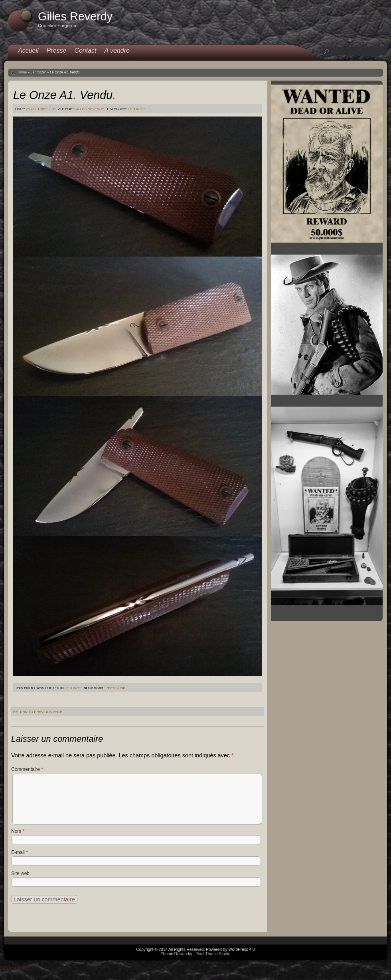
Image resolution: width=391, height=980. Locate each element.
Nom (18, 831)
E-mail (20, 852)
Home (22, 72)
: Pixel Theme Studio (212, 954)
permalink (115, 688)
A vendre (117, 50)
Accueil (28, 50)
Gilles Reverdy (89, 109)
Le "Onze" (39, 72)
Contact (85, 50)
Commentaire (27, 769)
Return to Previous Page (38, 712)
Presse (57, 50)
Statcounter (15, 968)
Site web (20, 873)
